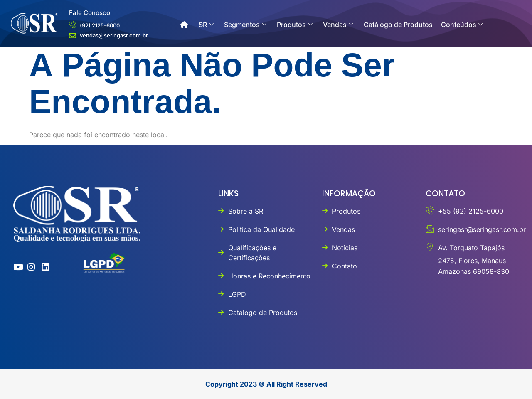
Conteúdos (462, 25)
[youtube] (15, 267)
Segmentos (245, 25)
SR (206, 25)
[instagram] (29, 267)
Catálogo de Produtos (398, 25)
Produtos (295, 25)
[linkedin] (43, 267)
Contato (196, 50)
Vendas (338, 25)
